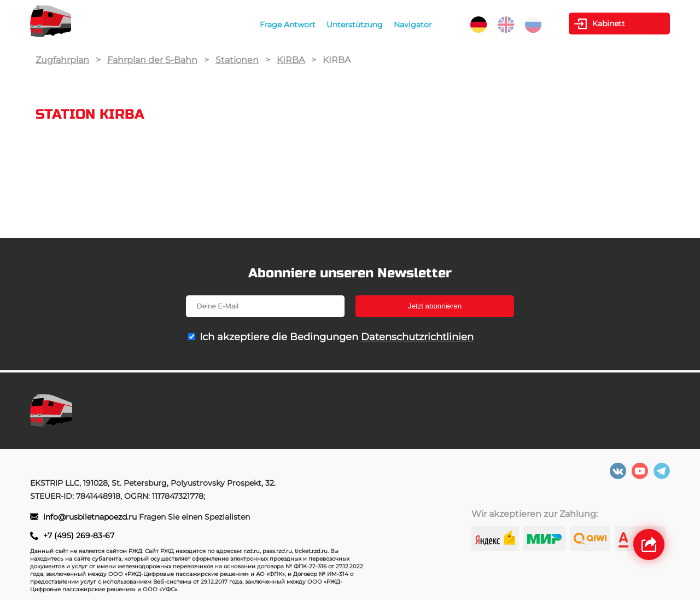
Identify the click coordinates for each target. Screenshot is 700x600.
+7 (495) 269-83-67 (79, 535)
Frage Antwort (288, 25)
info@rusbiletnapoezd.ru (91, 517)
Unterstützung (355, 25)
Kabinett (609, 24)
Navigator (413, 25)
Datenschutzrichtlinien (417, 337)
